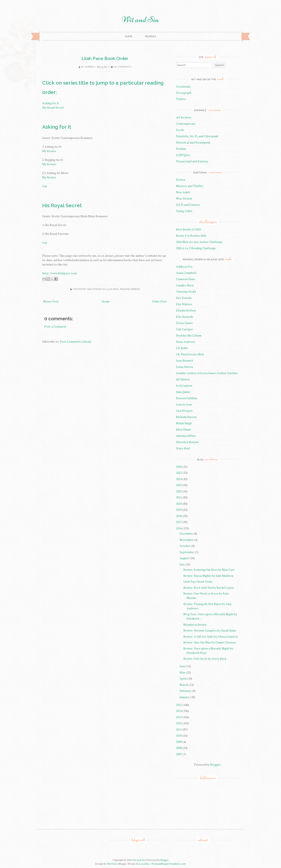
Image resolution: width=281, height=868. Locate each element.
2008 (179, 748)
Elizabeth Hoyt (186, 310)
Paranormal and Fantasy (192, 161)
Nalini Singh (184, 423)
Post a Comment (55, 326)
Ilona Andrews (186, 342)
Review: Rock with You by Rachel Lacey (209, 588)
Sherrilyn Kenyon (187, 442)
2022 (179, 491)
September (187, 552)
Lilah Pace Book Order (105, 58)
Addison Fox (184, 266)
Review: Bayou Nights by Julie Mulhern (208, 576)
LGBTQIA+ (183, 155)
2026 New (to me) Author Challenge (199, 242)
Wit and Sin (140, 19)
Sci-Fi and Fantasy (188, 205)
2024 (179, 479)
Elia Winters (184, 304)
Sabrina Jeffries (186, 436)
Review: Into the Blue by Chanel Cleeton (209, 642)
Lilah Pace (112, 289)
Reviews (150, 36)
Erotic (180, 130)
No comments (122, 67)
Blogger (215, 764)
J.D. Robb (182, 348)
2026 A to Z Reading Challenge (196, 248)
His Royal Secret (53, 107)
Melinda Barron (186, 417)
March (184, 685)
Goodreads (183, 86)
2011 (179, 729)
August (184, 558)
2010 (179, 735)
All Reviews (184, 117)
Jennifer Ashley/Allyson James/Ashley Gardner (207, 373)
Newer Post (51, 301)
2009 (179, 742)
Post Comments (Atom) (76, 341)
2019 (179, 510)
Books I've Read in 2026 (191, 236)
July (182, 564)
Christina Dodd (186, 292)
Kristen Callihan (187, 398)
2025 (179, 473)
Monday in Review (195, 625)
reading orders (130, 289)
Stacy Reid (183, 448)
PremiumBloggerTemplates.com (169, 864)
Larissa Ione (184, 404)
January (185, 697)
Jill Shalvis (183, 379)
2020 (179, 504)
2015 (179, 705)
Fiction (181, 180)
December (186, 533)
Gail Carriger (184, 329)
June (182, 666)
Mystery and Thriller (190, 186)
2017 (179, 522)
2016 (179, 528)
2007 (179, 754)
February (185, 691)
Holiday (181, 149)
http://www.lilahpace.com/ (60, 273)
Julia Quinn (183, 392)
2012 (179, 723)
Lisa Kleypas (184, 411)
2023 (179, 485)
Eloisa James (184, 323)
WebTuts (112, 864)
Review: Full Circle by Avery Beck (205, 659)
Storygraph (184, 93)
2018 (179, 516)
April (183, 678)
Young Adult (184, 211)
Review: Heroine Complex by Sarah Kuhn (210, 630)
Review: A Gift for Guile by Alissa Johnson (210, 636)
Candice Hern (185, 285)
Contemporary (186, 124)
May (182, 672)
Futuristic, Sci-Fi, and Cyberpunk (197, 136)
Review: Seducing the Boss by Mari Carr (209, 570)
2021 (179, 497)
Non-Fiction (184, 198)
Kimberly (90, 67)
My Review (49, 151)
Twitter (181, 99)
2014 (179, 711)
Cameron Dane (186, 279)
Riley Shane (184, 429)
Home (128, 36)
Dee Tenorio (184, 298)
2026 (179, 467)
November (186, 540)
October (185, 546)
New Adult (183, 192)
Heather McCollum (189, 335)
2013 (179, 717)
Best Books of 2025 (188, 229)
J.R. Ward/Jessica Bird (190, 354)
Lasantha (144, 864)
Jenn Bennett (185, 360)
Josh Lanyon (184, 386)
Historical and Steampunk (193, 142)
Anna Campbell (186, 273)
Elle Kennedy (185, 317)
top (45, 186)
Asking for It (51, 103)
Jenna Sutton (185, 367)
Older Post (159, 301)
